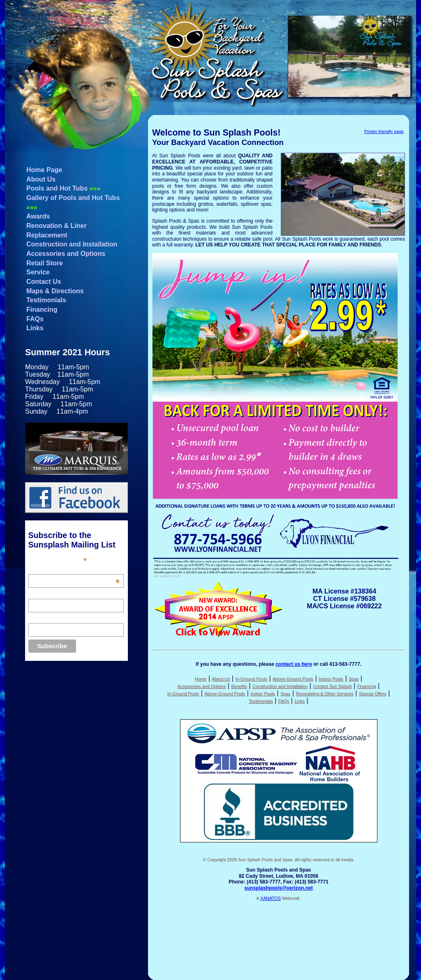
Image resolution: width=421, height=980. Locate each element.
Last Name (42, 619)
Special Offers (373, 694)
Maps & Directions (55, 291)
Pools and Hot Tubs (63, 188)
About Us (41, 179)
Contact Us (44, 282)
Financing (42, 309)
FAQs (35, 319)
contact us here (294, 664)
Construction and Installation (72, 244)
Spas (354, 679)
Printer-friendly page (384, 131)
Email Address (74, 570)
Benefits (239, 686)
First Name (42, 594)
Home (201, 679)
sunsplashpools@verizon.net (278, 888)
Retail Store (45, 263)
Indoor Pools (331, 679)
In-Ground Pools (251, 679)
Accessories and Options (66, 254)
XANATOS (271, 898)
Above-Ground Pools (293, 679)
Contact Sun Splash (332, 686)
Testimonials (46, 300)
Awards (38, 216)
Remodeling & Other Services (325, 694)
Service (38, 272)
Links (35, 328)
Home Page (44, 170)
